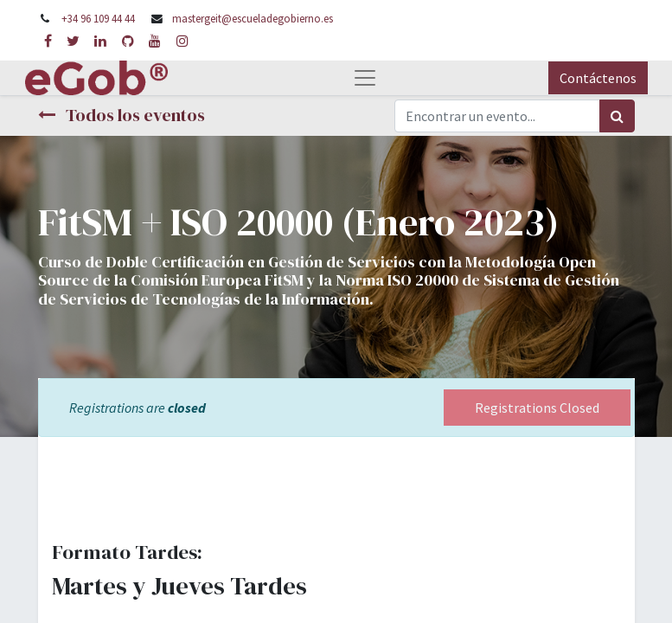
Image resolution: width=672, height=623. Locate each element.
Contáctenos (598, 78)
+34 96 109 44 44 (98, 18)
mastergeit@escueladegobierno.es (253, 18)
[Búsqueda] (617, 116)
